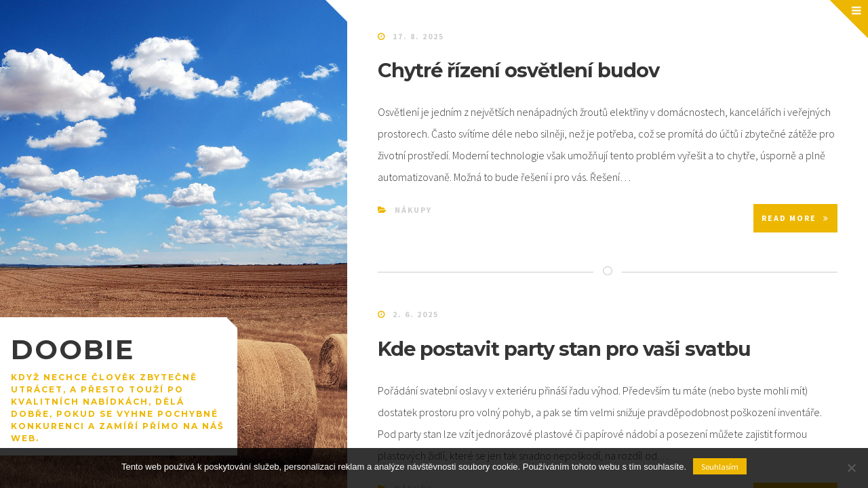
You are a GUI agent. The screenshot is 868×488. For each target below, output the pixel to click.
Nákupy (413, 210)
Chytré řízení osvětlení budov (518, 70)
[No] (851, 468)
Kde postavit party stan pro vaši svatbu (564, 349)
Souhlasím (720, 467)
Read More (795, 218)
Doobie (73, 349)
